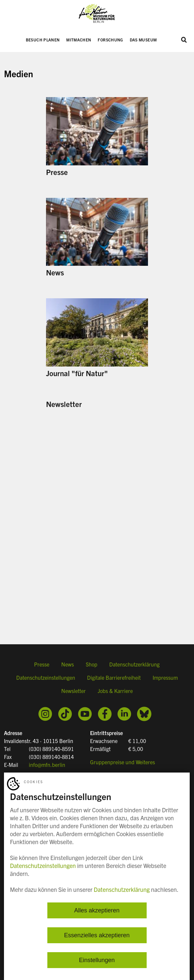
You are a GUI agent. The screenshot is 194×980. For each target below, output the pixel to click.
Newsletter (73, 691)
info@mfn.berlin (47, 765)
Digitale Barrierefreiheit (114, 677)
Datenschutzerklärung (134, 664)
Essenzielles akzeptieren (97, 935)
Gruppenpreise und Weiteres (122, 762)
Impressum (165, 677)
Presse (42, 664)
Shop (92, 664)
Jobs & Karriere (115, 691)
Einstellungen (97, 960)
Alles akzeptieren (97, 910)
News (68, 664)
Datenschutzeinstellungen (46, 677)
